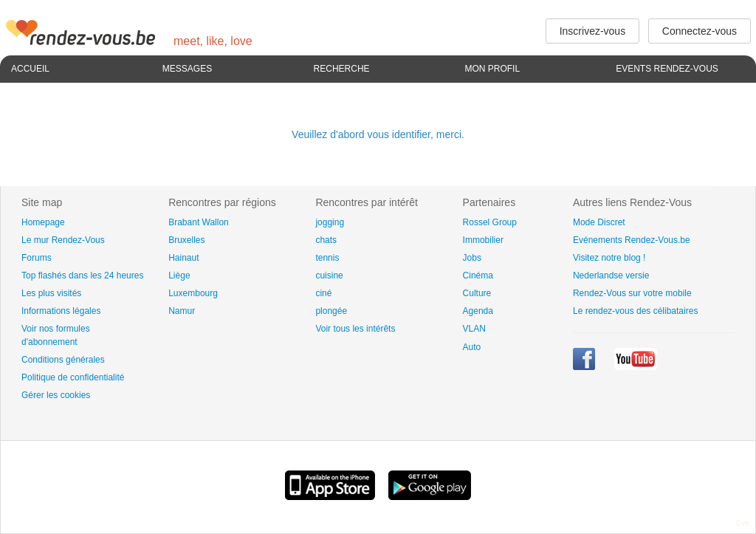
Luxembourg (193, 293)
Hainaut (183, 258)
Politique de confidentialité (73, 377)
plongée (331, 311)
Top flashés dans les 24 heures (82, 275)
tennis (327, 258)
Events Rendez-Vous (667, 69)
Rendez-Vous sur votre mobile (632, 293)
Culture (477, 293)
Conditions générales (63, 360)
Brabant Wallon (199, 222)
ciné (323, 293)
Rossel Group (490, 222)
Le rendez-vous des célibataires (635, 311)
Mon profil (492, 69)
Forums (37, 258)
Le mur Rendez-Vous (63, 240)
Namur (182, 311)
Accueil (30, 69)
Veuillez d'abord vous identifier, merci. (378, 134)
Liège (179, 275)
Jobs (472, 258)
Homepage (43, 222)
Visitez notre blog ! (609, 258)
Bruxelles (186, 240)
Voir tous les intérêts (355, 329)
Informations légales (61, 311)
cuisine (329, 275)
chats (326, 240)
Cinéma (478, 275)
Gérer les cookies (56, 395)
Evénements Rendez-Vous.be (632, 240)
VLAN (474, 329)
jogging (330, 222)
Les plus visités (51, 293)
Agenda (478, 311)
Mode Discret (599, 222)
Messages (187, 69)
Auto (472, 347)
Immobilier (483, 240)
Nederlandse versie (611, 275)
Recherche (342, 69)
